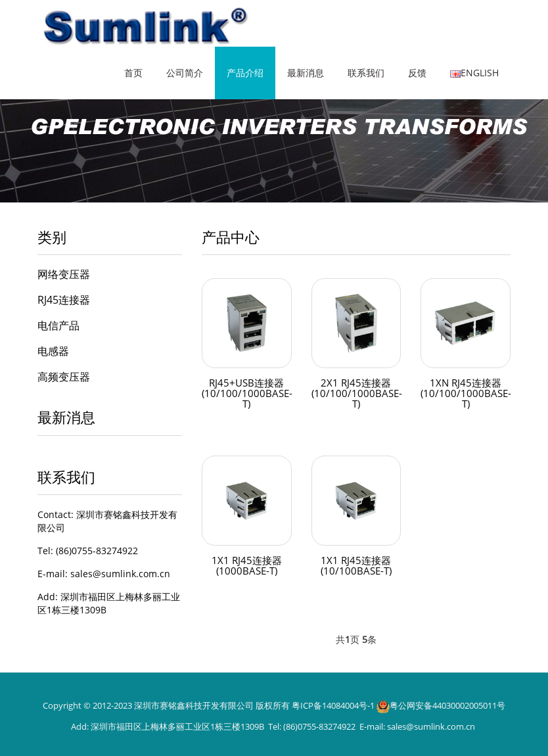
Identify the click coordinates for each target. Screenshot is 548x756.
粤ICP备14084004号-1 (333, 705)
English (474, 73)
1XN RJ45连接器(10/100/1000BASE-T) (467, 394)
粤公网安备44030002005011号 (447, 705)
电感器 (53, 351)
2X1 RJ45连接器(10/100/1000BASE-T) (358, 394)
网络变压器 (64, 274)
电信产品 (58, 325)
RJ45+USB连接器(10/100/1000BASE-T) (248, 394)
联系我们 (366, 73)
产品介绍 (245, 73)
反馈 (417, 73)
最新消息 (306, 73)
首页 (133, 73)
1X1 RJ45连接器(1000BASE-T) (247, 566)
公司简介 (185, 73)
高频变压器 (64, 377)
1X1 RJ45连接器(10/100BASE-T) (356, 566)
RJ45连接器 (64, 300)
